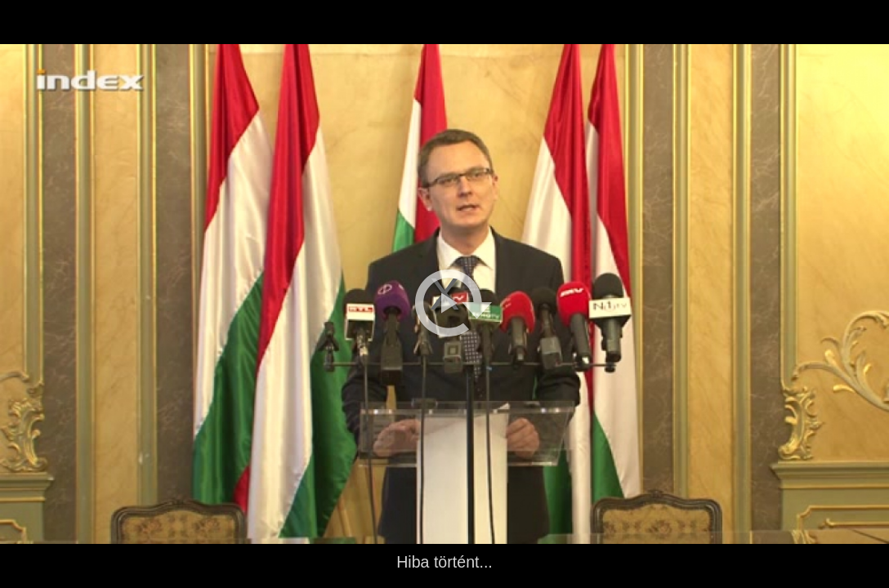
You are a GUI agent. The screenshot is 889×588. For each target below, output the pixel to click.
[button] (453, 303)
